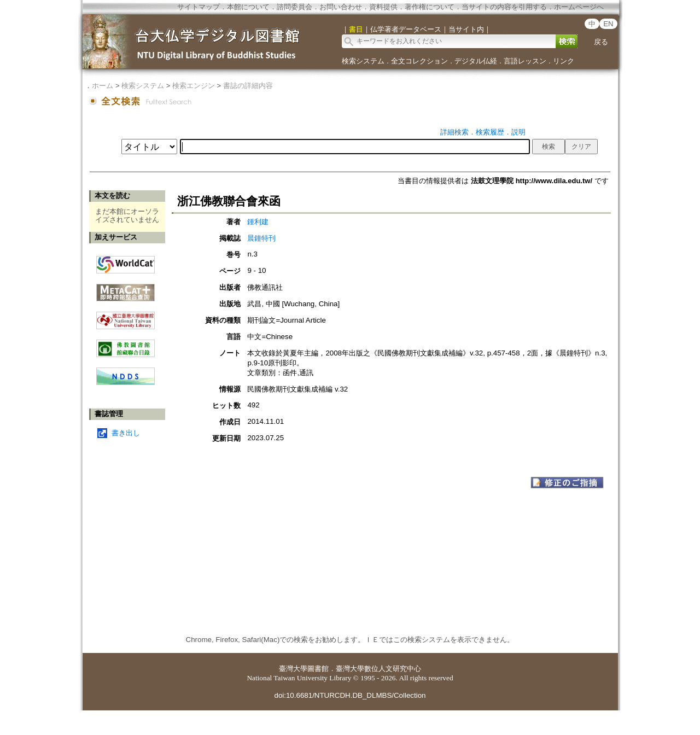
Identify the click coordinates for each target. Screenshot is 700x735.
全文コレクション (419, 61)
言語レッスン (525, 61)
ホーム (103, 86)
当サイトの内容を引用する (504, 7)
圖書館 (318, 669)
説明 (518, 132)
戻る (601, 42)
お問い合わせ (341, 7)
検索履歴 (490, 132)
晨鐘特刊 (261, 238)
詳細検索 (454, 132)
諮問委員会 (294, 7)
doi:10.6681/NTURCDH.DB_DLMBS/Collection (350, 695)
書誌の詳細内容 (248, 86)
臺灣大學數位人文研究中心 (378, 669)
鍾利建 (258, 222)
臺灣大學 (293, 669)
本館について (248, 7)
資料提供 (383, 7)
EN (608, 24)
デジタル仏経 (476, 61)
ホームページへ (579, 7)
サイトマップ (199, 7)
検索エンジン (194, 86)
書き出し (126, 433)
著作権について (430, 7)
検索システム (363, 61)
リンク (564, 61)
